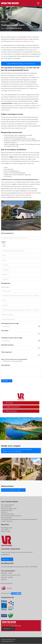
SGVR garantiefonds (28, 193)
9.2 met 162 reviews (16, 626)
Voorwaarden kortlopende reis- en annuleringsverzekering (19, 519)
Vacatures (4, 512)
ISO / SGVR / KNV (6, 507)
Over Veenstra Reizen (8, 505)
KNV (37, 193)
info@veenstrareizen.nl (12, 407)
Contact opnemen (7, 521)
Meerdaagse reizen (7, 528)
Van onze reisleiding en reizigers (12, 490)
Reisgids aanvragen (7, 510)
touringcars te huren (28, 41)
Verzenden (5, 381)
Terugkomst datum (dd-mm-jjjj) (12, 338)
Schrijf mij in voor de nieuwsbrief (12, 361)
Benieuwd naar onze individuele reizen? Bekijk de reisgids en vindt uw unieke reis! (17, 451)
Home (3, 28)
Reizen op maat (6, 531)
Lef (12, 641)
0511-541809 (8, 403)
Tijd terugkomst (7, 352)
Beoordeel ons (7, 629)
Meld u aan (6, 559)
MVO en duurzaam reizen (9, 509)
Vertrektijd (5, 331)
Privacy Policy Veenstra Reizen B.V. (11, 516)
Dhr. (3, 244)
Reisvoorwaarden (6, 518)
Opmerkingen (6, 365)
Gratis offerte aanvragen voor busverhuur (21, 64)
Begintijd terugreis (7, 345)
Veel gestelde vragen (7, 514)
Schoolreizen (5, 530)
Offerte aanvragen (10, 411)
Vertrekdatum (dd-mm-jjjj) (10, 323)
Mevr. (4, 246)
